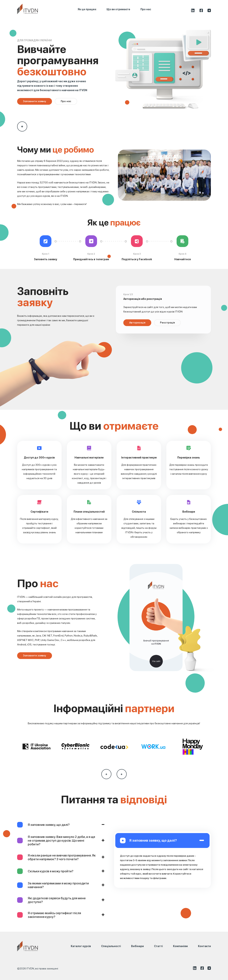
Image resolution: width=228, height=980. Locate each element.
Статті (158, 946)
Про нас (146, 9)
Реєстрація (167, 323)
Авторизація (137, 323)
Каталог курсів (81, 946)
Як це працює (87, 9)
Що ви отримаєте (118, 9)
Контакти (204, 946)
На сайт (156, 661)
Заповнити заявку (35, 101)
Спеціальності (111, 946)
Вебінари (137, 946)
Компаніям (180, 946)
